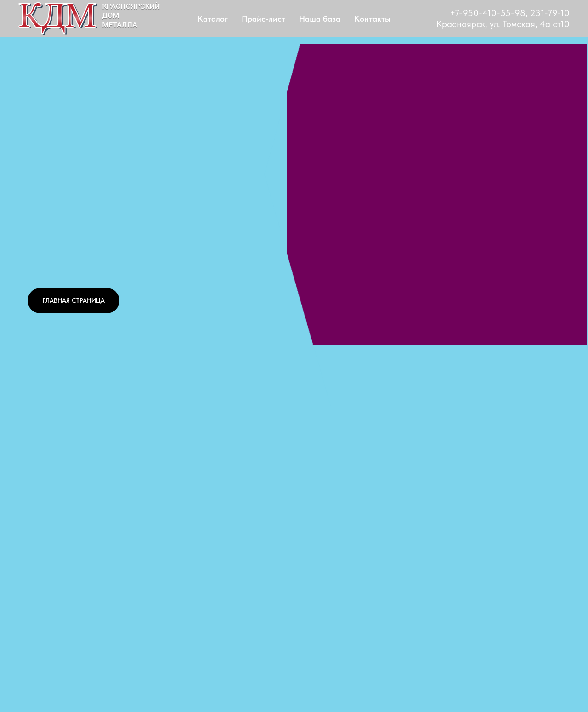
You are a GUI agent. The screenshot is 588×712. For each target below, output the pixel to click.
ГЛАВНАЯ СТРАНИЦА (73, 300)
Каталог (213, 19)
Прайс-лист (263, 19)
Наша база (320, 19)
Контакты (372, 19)
